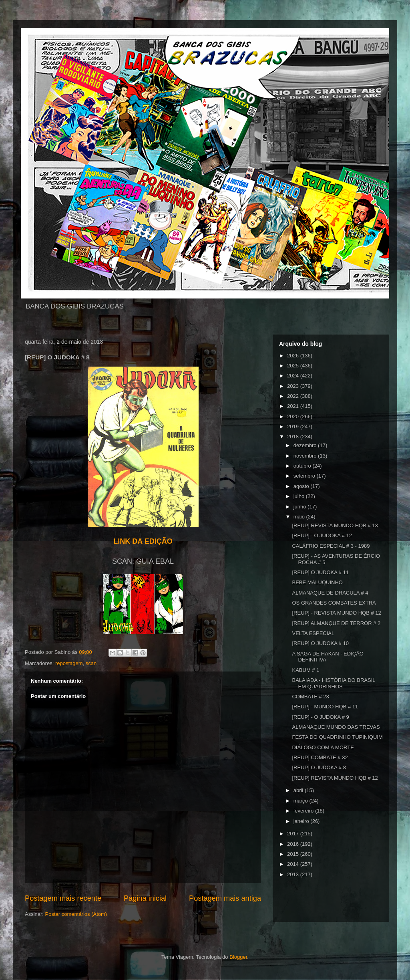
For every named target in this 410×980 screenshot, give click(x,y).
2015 (294, 854)
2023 (294, 386)
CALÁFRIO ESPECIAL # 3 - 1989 (331, 546)
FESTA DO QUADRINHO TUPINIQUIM (337, 737)
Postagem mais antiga (225, 898)
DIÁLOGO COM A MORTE (323, 747)
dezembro (306, 445)
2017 (294, 834)
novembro (306, 456)
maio (300, 517)
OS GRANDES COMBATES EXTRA (334, 603)
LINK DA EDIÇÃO (143, 541)
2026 (294, 356)
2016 (294, 844)
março (301, 801)
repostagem (69, 663)
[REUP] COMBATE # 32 (320, 757)
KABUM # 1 (305, 670)
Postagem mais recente (63, 898)
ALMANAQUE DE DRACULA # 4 (330, 593)
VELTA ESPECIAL (313, 633)
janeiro (302, 821)
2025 (294, 366)
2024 (294, 376)
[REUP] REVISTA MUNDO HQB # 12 (335, 778)
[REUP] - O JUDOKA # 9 (320, 717)
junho (300, 507)
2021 (294, 406)
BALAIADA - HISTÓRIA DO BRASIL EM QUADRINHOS (334, 683)
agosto (302, 486)
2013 (294, 874)
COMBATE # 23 (310, 697)
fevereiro (304, 811)
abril (299, 790)
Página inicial (145, 898)
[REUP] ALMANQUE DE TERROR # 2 (336, 623)
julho (300, 496)
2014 (294, 864)
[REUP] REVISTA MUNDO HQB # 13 (335, 525)
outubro (303, 466)
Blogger (238, 957)
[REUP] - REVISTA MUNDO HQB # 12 (336, 613)
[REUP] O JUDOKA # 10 (320, 643)
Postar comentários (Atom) (76, 914)
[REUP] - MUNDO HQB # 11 (325, 707)
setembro (305, 476)
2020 (294, 416)
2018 (294, 437)
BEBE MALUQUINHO (317, 582)
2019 (294, 426)
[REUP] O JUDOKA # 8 (319, 767)
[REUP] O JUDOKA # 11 (320, 572)
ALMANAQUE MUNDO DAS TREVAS (336, 727)
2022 (294, 396)
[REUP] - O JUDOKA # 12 (322, 535)
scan (91, 663)
